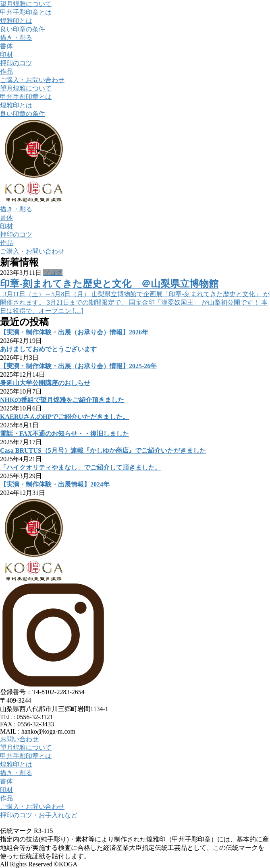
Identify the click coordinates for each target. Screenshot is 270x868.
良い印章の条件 (23, 29)
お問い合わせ (19, 739)
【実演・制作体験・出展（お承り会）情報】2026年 (74, 332)
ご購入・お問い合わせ (32, 80)
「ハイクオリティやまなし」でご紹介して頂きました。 (81, 467)
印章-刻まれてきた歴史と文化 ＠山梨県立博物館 (109, 284)
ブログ (53, 273)
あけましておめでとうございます (48, 349)
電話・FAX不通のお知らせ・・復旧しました (64, 434)
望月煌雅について (26, 4)
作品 (6, 71)
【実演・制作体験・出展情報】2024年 (55, 484)
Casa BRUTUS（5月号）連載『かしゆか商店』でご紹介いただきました (103, 450)
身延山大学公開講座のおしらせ (45, 383)
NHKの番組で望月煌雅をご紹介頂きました (62, 400)
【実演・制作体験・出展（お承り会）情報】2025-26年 (78, 366)
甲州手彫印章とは (26, 12)
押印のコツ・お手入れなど (39, 815)
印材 (6, 55)
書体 (6, 46)
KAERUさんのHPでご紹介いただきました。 (64, 417)
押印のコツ (16, 63)
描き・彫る (16, 38)
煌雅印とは (16, 21)
